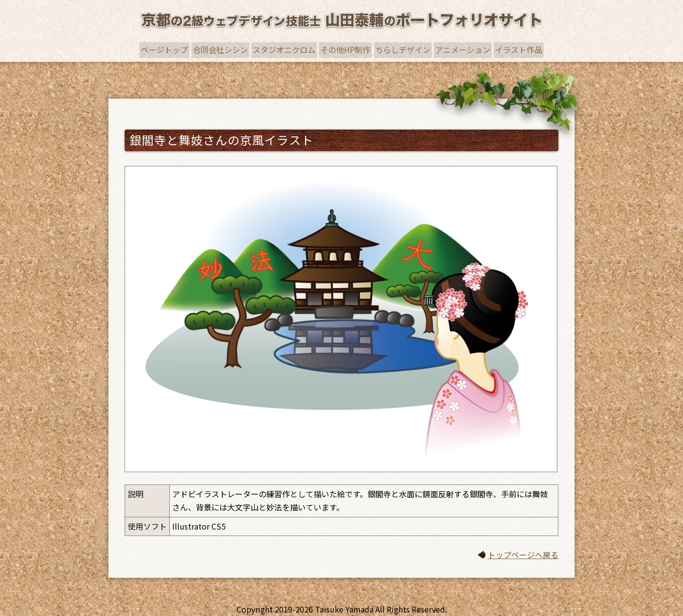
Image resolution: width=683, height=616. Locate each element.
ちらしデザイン (403, 50)
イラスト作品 (519, 50)
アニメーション (463, 50)
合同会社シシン (220, 50)
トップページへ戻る (523, 555)
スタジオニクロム (284, 50)
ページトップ (164, 50)
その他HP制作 (345, 50)
